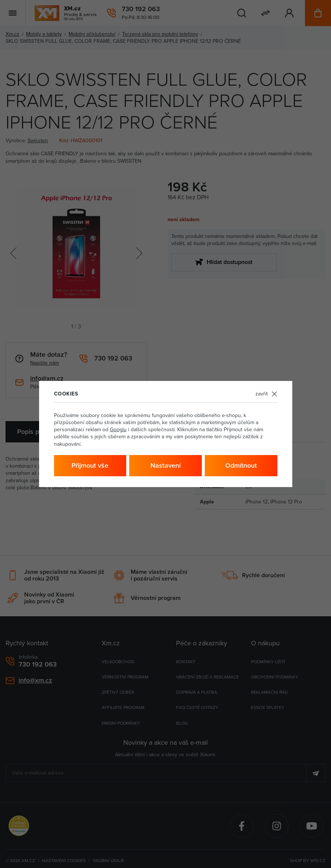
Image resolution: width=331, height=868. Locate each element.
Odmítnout (241, 465)
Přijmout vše (90, 465)
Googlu (118, 429)
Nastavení (165, 465)
